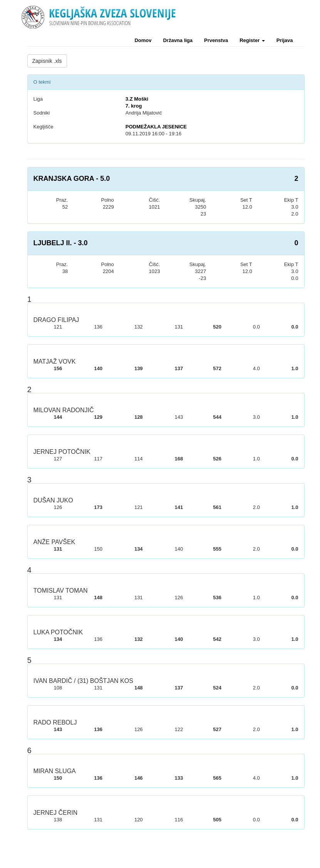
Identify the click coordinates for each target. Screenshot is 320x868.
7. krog (134, 106)
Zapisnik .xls (47, 61)
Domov (143, 40)
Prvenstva (216, 40)
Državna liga (178, 40)
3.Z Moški (137, 99)
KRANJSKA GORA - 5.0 (72, 179)
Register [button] (252, 40)
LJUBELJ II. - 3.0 (61, 243)
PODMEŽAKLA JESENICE (156, 127)
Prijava (285, 40)
